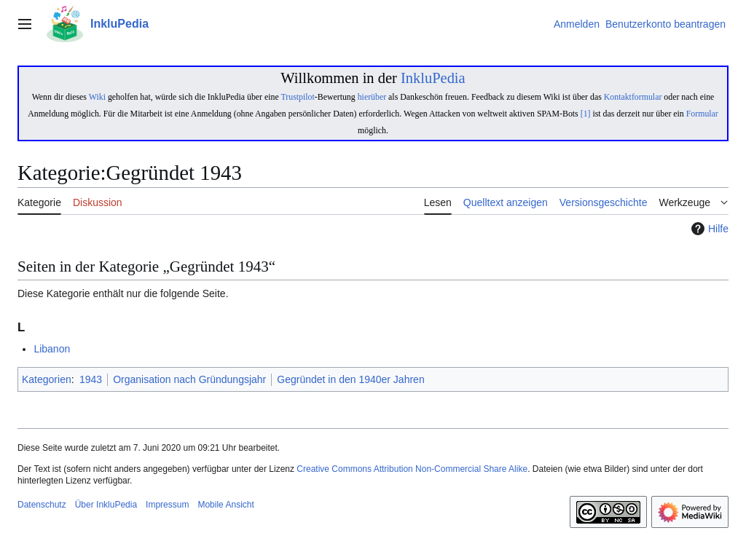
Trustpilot (297, 97)
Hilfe (708, 229)
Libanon (52, 349)
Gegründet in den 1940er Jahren (350, 379)
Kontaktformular (633, 97)
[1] (586, 114)
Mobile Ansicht (225, 505)
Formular (702, 114)
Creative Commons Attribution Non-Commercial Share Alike (412, 469)
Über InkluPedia (106, 505)
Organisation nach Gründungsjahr (189, 379)
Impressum (167, 505)
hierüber (372, 97)
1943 (91, 379)
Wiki (97, 97)
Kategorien (47, 379)
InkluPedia (433, 78)
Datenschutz (42, 505)
